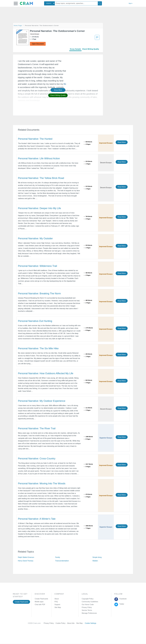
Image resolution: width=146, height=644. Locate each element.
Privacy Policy (87, 607)
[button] (16, 3)
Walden (95, 561)
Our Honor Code (88, 605)
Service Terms (87, 610)
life (65, 84)
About (57, 599)
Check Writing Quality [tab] (91, 49)
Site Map (58, 607)
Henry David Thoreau (26, 561)
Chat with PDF (40, 605)
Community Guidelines (90, 602)
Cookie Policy (61, 623)
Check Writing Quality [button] (58, 95)
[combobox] (49, 3)
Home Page (18, 26)
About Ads (72, 623)
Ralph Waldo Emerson (26, 557)
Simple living (97, 557)
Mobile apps (39, 602)
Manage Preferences (89, 613)
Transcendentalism (62, 561)
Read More (122, 142)
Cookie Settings (91, 623)
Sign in (130, 3)
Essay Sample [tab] (75, 49)
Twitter (121, 604)
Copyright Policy (88, 599)
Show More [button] (58, 90)
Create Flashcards (21, 602)
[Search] (100, 3)
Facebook (123, 599)
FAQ (56, 602)
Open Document (38, 44)
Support (57, 605)
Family (58, 557)
